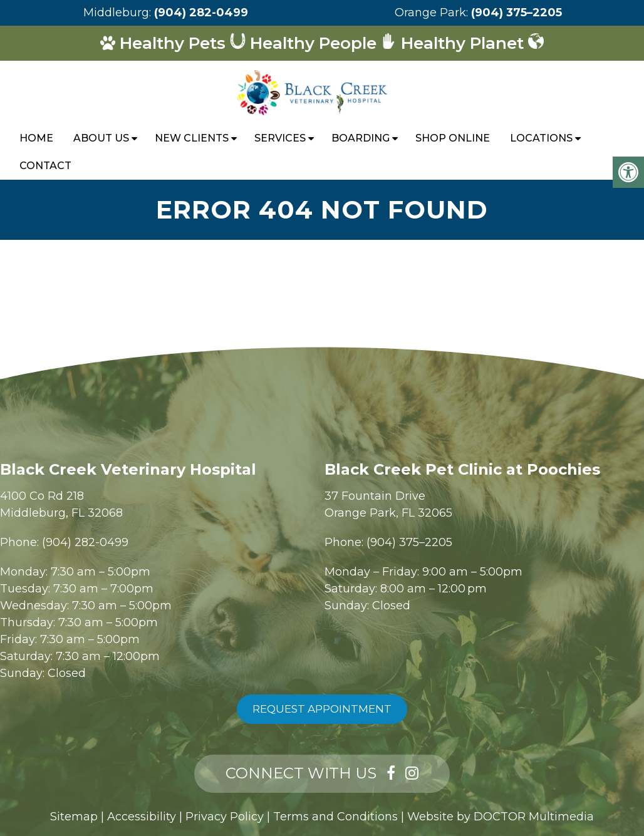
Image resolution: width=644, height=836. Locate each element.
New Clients (192, 138)
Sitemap (74, 817)
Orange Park (430, 13)
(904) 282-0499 (201, 13)
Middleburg (116, 13)
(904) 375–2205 (517, 13)
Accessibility (142, 817)
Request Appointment (322, 709)
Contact (45, 166)
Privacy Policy (225, 817)
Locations (541, 138)
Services (280, 138)
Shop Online (453, 138)
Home (36, 138)
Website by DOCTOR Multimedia (501, 817)
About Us (101, 138)
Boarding (361, 138)
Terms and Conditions (335, 817)
